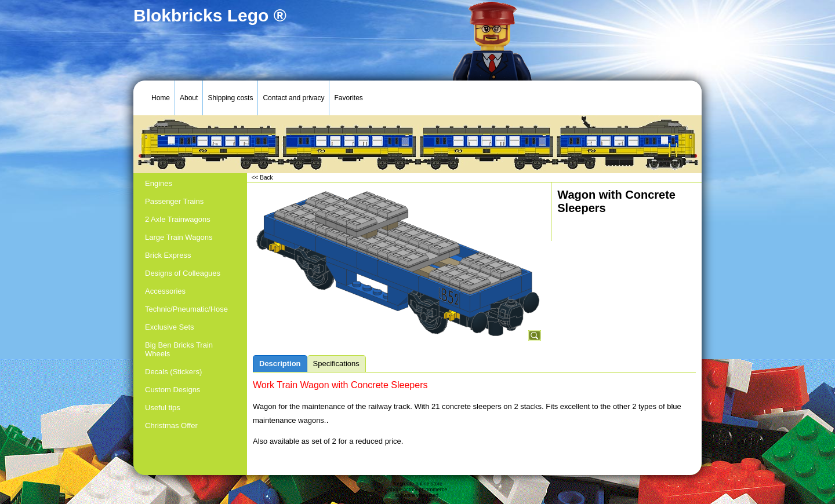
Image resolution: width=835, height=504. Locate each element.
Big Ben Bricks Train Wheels (179, 349)
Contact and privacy (293, 98)
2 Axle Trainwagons (178, 219)
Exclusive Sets (170, 327)
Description (280, 364)
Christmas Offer (171, 426)
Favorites (348, 98)
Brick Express (168, 255)
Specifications (336, 364)
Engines (159, 183)
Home (161, 98)
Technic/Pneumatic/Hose (186, 309)
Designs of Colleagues (183, 273)
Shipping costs (230, 98)
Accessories (165, 291)
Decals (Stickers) (173, 372)
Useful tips (163, 408)
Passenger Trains (174, 201)
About (189, 98)
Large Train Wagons (179, 237)
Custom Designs (173, 390)
